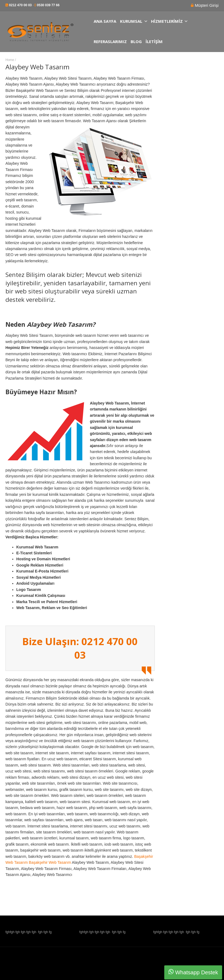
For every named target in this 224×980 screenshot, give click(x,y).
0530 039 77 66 (48, 5)
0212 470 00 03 (20, 5)
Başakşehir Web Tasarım (50, 862)
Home (10, 60)
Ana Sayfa (105, 21)
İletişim (154, 42)
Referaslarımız (110, 42)
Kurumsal (134, 21)
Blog (136, 42)
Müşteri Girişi (206, 5)
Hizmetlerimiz (169, 21)
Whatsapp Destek (193, 972)
